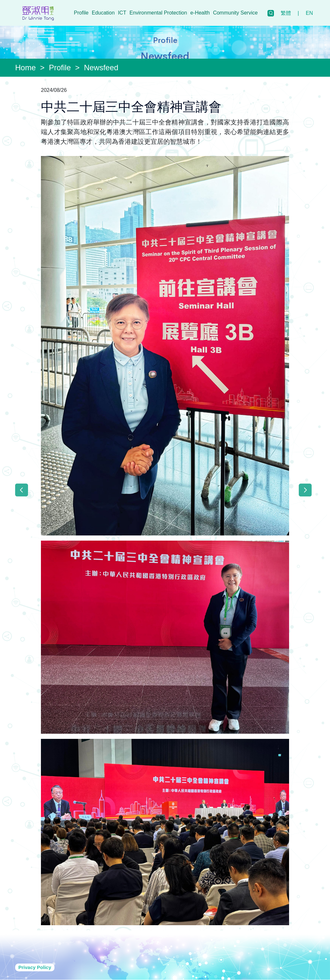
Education (103, 13)
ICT (122, 13)
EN (309, 13)
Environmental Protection (158, 13)
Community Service (235, 13)
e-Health (200, 13)
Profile (81, 13)
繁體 (286, 13)
